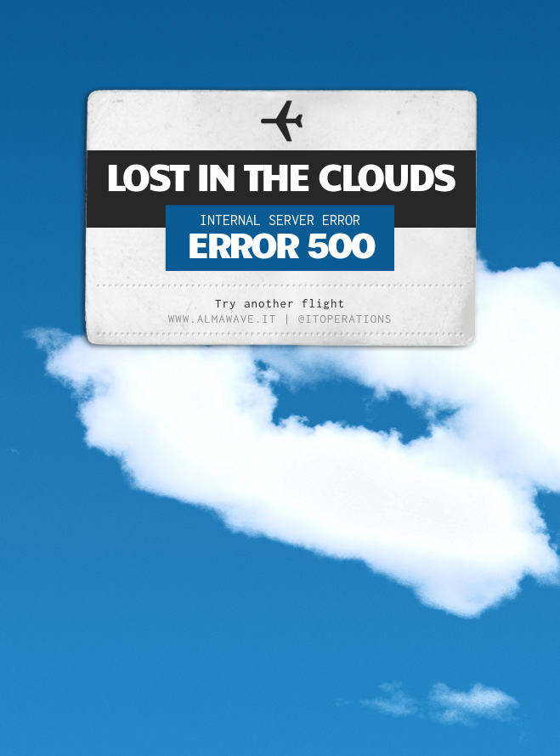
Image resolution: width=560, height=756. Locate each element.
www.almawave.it (223, 319)
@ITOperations (345, 319)
